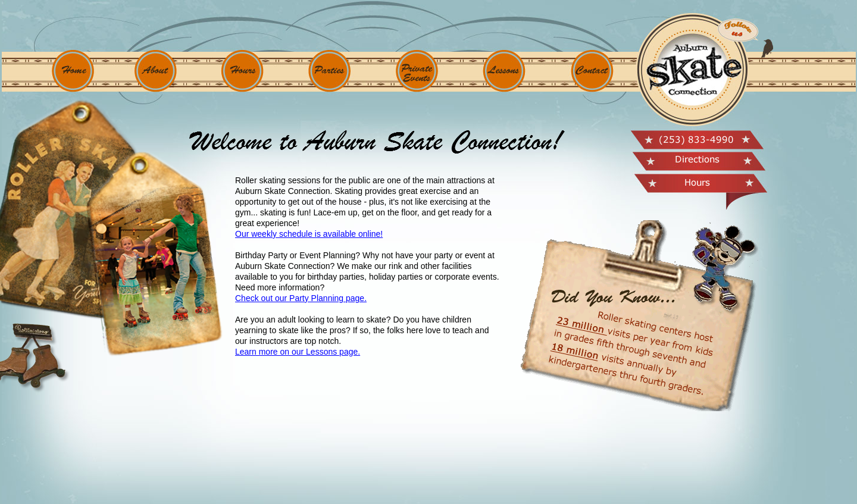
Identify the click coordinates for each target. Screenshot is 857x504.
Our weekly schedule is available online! (309, 234)
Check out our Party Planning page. (301, 298)
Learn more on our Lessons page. (298, 352)
